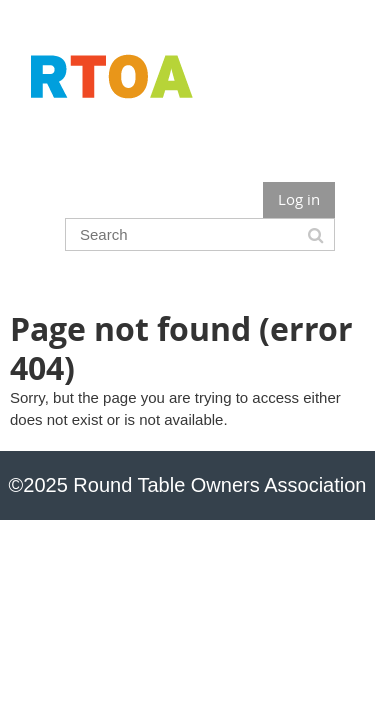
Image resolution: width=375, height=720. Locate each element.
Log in (299, 199)
